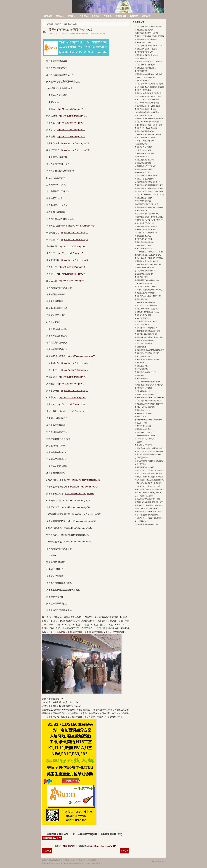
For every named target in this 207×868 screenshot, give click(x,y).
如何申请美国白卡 (141, 464)
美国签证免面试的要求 (143, 90)
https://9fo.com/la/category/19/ (75, 143)
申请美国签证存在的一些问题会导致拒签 (149, 119)
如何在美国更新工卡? (143, 172)
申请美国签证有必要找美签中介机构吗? (149, 74)
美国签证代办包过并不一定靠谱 (146, 49)
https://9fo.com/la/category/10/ (71, 274)
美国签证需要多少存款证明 (144, 153)
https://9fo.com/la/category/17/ (71, 130)
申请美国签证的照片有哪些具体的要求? (149, 404)
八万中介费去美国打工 (143, 201)
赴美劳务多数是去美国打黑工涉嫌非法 (148, 62)
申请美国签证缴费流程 (143, 429)
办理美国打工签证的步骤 (144, 115)
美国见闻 (96, 16)
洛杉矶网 (57, 5)
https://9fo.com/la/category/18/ (71, 136)
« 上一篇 (47, 851)
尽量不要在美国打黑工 (143, 81)
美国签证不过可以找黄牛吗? (145, 179)
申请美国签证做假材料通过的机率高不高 (149, 207)
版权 (153, 862)
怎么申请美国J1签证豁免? (144, 496)
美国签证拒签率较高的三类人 (145, 68)
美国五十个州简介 (141, 423)
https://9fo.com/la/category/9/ (73, 267)
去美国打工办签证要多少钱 (144, 141)
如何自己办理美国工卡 (143, 318)
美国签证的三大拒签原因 (144, 147)
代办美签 (134, 16)
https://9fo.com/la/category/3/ (81, 226)
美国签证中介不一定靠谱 (144, 344)
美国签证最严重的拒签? (143, 249)
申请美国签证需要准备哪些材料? (146, 55)
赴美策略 (48, 16)
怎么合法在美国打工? (143, 58)
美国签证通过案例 (141, 277)
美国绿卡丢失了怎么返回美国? (146, 439)
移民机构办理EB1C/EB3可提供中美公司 (149, 518)
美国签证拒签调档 (141, 366)
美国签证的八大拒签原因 (144, 388)
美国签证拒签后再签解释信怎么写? (147, 353)
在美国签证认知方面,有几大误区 (146, 321)
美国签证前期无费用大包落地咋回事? (148, 382)
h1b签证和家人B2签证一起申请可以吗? (149, 448)
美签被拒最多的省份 (142, 157)
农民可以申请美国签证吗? (144, 432)
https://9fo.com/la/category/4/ (75, 233)
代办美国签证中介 (141, 144)
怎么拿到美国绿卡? (142, 458)
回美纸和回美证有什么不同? (145, 467)
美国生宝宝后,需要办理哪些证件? (147, 306)
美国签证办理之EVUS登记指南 (146, 128)
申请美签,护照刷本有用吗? (144, 268)
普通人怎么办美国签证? (143, 356)
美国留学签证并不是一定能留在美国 (148, 106)
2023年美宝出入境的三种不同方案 (147, 112)
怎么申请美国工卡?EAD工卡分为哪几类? (149, 470)
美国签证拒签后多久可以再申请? (146, 176)
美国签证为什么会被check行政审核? (148, 401)
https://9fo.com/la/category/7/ (70, 253)
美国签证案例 (140, 375)
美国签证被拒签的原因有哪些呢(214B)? (149, 185)
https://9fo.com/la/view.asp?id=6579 (103, 846)
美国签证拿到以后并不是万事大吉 (147, 309)
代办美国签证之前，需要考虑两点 (147, 214)
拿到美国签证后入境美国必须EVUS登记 (149, 96)
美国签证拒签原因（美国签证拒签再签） (149, 27)
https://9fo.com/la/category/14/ (71, 109)
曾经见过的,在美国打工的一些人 (146, 287)
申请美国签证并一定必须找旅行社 (147, 261)
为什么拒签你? (140, 363)
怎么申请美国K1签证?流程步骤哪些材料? (149, 480)
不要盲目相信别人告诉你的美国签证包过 (149, 220)
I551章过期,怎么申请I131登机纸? (147, 508)
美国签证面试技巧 (141, 379)
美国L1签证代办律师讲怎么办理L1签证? (149, 505)
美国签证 (72, 16)
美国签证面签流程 (141, 211)
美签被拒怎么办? (141, 347)
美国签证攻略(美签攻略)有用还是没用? (149, 93)
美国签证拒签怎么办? (143, 410)
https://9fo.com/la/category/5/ (75, 370)
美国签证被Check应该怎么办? (146, 372)
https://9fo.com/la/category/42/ (84, 487)
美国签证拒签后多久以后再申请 (146, 226)
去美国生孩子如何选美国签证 (145, 166)
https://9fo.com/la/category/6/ (73, 246)
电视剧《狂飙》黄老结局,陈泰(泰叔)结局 (149, 385)
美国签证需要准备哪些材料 (144, 160)
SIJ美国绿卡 (139, 442)
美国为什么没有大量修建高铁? (146, 407)
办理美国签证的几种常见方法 (145, 230)
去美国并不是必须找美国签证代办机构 (148, 290)
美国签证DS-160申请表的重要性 (146, 334)
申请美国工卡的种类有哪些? (145, 293)
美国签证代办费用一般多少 (144, 340)
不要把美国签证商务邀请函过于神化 (148, 331)
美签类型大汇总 (140, 417)
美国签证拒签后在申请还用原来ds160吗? (149, 46)
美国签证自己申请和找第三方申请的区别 (149, 337)
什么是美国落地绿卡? (143, 391)
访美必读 (146, 16)
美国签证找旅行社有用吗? (144, 169)
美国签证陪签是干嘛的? (143, 198)
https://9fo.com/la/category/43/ (86, 480)
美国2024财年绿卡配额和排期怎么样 (148, 455)
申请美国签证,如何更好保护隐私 (146, 39)
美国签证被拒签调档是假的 (144, 242)
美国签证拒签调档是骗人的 (144, 131)
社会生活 (84, 16)
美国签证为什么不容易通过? (145, 77)
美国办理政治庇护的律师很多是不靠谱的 (149, 258)
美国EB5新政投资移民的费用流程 (147, 515)
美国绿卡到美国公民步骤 (144, 283)
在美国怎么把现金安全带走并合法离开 (148, 255)
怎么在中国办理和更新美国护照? (146, 524)
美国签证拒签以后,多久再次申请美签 (148, 264)
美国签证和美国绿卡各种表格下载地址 (148, 474)
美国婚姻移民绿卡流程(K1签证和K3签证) (149, 398)
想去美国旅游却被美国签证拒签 (146, 271)
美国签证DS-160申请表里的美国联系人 (149, 122)
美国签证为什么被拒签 (143, 325)
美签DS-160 (121, 16)
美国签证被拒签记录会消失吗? (146, 109)
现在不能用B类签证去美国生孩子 (147, 204)
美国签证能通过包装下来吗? (145, 138)
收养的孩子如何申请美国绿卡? (146, 394)
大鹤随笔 (107, 16)
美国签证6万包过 (52, 838)
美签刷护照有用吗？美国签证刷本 (147, 280)
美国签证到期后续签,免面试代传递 (147, 100)
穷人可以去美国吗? (142, 369)
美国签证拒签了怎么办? (143, 245)
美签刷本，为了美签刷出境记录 (146, 233)
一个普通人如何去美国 (143, 150)
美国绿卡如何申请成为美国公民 (146, 328)
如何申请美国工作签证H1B (144, 223)
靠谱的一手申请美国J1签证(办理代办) (148, 493)
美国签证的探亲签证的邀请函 (145, 302)
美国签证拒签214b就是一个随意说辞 (148, 296)
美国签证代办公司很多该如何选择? (147, 360)
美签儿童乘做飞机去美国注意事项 (147, 103)
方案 (95, 860)
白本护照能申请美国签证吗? (145, 436)
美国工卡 (60, 16)
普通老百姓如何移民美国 (144, 445)
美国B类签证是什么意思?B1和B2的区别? (149, 350)
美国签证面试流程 (141, 299)
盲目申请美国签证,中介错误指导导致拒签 (149, 87)
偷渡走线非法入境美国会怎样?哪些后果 (149, 451)
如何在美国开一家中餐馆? (144, 413)
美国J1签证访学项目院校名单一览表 (148, 499)
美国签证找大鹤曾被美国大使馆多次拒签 (149, 84)
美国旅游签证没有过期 (143, 163)
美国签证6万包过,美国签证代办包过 (71, 30)
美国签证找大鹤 (68, 846)
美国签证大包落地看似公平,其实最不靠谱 (149, 36)
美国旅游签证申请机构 (143, 43)
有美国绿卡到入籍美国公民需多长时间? (149, 502)
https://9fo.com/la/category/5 (74, 240)
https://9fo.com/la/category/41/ (79, 494)
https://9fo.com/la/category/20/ (75, 150)
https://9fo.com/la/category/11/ (73, 281)
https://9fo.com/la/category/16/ (71, 123)
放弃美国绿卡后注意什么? (144, 274)
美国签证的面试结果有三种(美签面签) (148, 134)
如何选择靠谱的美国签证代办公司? (147, 182)
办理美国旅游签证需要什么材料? (146, 33)
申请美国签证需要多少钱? (144, 30)
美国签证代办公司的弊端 (144, 239)
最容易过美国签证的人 (143, 236)
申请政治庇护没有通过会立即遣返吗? (148, 483)
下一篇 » (124, 851)
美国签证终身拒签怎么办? (144, 52)
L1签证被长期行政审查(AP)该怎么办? (148, 486)
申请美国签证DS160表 (143, 426)
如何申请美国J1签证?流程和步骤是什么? (149, 489)
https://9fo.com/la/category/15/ (73, 116)
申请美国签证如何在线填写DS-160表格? (149, 512)
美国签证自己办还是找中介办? (146, 65)
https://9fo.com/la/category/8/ (75, 260)
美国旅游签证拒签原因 (143, 315)
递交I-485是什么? (141, 521)
